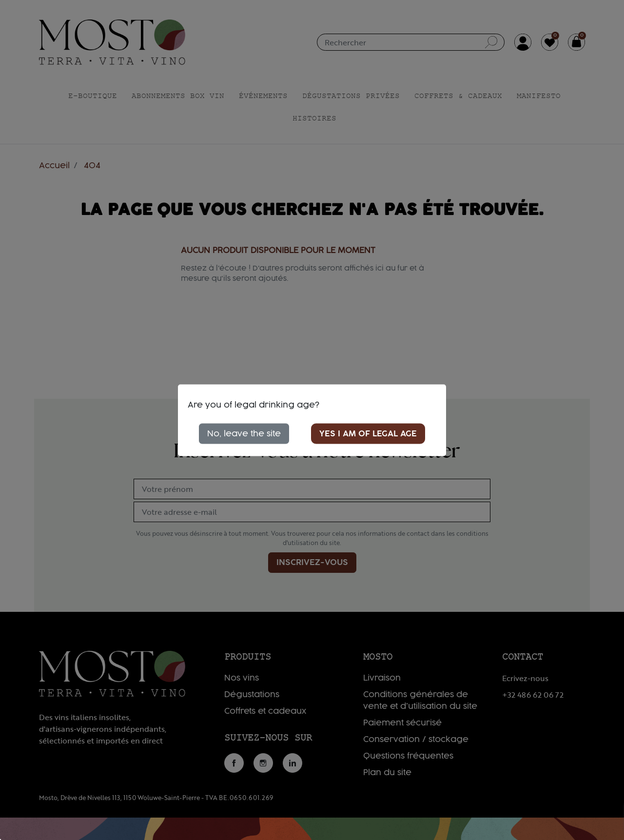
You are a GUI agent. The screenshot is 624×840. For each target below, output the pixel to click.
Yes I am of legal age (368, 433)
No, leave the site (244, 433)
